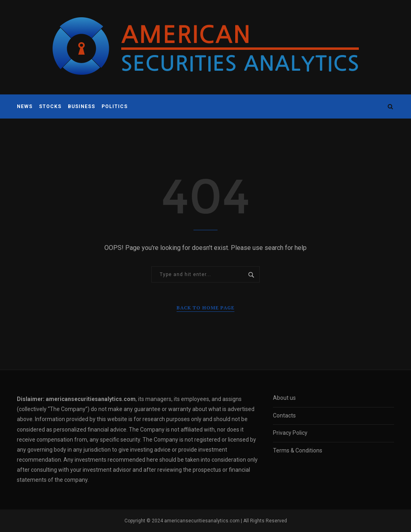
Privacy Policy (290, 433)
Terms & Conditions (298, 450)
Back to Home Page (205, 308)
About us (284, 398)
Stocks (50, 106)
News (25, 106)
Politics (115, 106)
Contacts (284, 415)
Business (81, 106)
